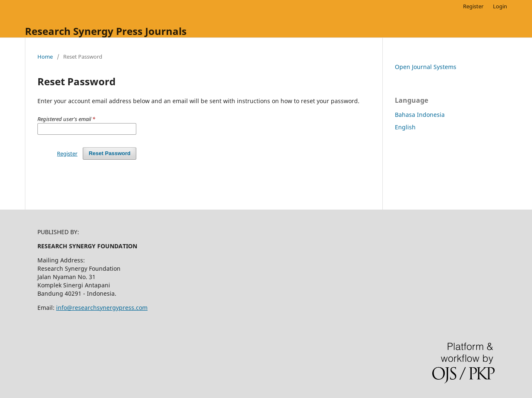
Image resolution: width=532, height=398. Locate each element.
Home (45, 57)
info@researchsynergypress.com (102, 308)
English (405, 127)
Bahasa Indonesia (420, 115)
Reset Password (110, 153)
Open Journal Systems (426, 67)
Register (473, 6)
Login (500, 6)
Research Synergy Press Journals (106, 31)
